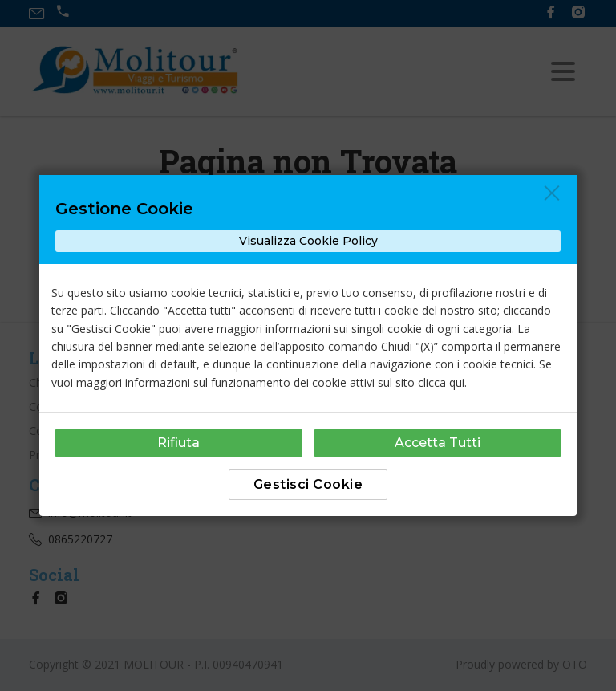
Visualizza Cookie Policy (308, 241)
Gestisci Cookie (308, 484)
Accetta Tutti (438, 443)
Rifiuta (178, 443)
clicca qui (441, 382)
